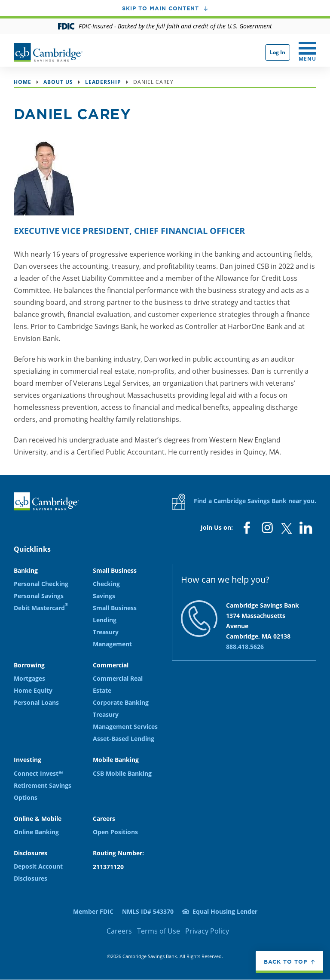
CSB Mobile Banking (122, 773)
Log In (278, 52)
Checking (106, 584)
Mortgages (29, 678)
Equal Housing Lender (225, 911)
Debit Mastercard (41, 608)
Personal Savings (39, 596)
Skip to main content (160, 8)
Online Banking (36, 832)
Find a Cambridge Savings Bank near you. (244, 502)
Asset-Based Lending (124, 739)
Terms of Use (159, 931)
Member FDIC (93, 911)
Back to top (286, 962)
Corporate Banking (121, 702)
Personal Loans (36, 702)
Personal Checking (41, 584)
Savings (104, 596)
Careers (119, 931)
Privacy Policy (207, 931)
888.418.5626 (245, 647)
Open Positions (115, 832)
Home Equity (33, 690)
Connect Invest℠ (38, 773)
